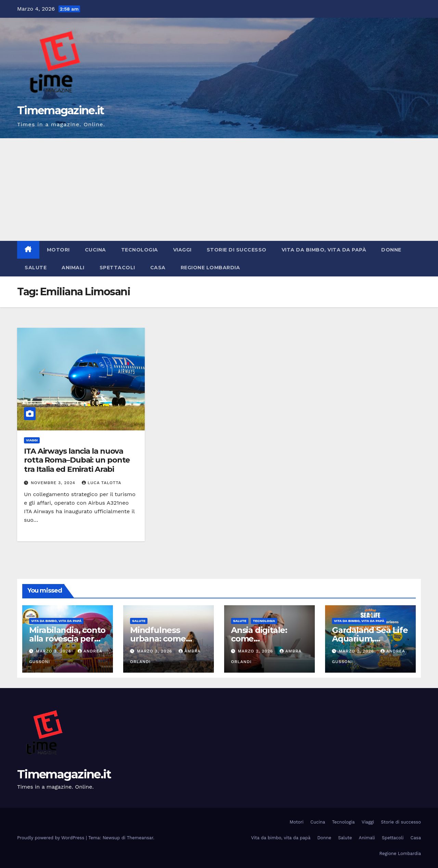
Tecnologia (140, 250)
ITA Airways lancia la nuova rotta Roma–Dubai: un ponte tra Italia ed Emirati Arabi (77, 460)
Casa (158, 268)
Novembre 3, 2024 (54, 483)
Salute (36, 268)
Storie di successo (237, 250)
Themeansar (140, 838)
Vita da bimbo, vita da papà (324, 250)
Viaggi (182, 250)
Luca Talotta (102, 483)
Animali (73, 268)
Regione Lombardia (210, 268)
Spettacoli (117, 268)
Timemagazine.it (61, 110)
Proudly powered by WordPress (51, 838)
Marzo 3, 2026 (54, 651)
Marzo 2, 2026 (256, 651)
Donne (391, 250)
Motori (58, 250)
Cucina (95, 250)
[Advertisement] (219, 190)
